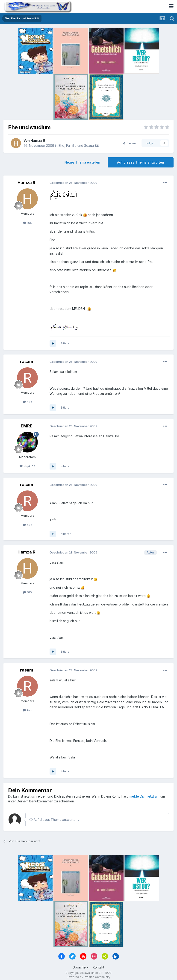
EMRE (27, 426)
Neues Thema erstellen (82, 162)
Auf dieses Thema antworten (141, 162)
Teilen (129, 143)
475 (28, 402)
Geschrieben (73, 183)
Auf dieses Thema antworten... (55, 820)
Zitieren (66, 343)
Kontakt (99, 967)
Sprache (81, 967)
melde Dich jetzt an (144, 796)
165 (27, 223)
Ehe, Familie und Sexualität (79, 146)
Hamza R (38, 140)
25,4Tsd (27, 466)
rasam (27, 362)
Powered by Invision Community (88, 977)
